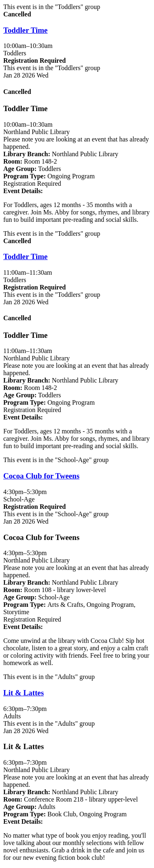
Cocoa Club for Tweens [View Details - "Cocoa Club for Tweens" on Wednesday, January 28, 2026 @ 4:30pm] (41, 476)
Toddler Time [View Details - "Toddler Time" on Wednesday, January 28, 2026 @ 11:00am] (25, 256)
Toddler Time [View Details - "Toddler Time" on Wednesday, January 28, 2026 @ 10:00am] (25, 30)
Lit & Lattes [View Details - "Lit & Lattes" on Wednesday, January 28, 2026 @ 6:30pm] (24, 693)
